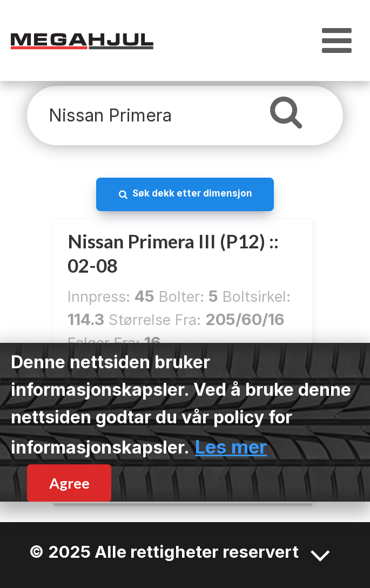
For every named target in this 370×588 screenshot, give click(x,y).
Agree (69, 483)
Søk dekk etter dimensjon (192, 193)
